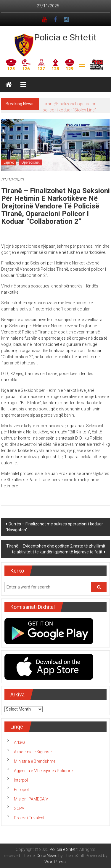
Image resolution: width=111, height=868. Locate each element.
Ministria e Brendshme (35, 761)
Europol (21, 790)
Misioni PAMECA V (31, 799)
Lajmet (9, 162)
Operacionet (30, 162)
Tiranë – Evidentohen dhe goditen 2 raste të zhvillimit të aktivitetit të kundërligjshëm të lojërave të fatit (56, 549)
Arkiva (20, 742)
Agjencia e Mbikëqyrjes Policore (43, 771)
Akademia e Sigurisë (33, 752)
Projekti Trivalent (29, 818)
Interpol (21, 780)
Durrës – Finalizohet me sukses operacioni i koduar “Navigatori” (54, 527)
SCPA (19, 808)
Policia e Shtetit (65, 37)
